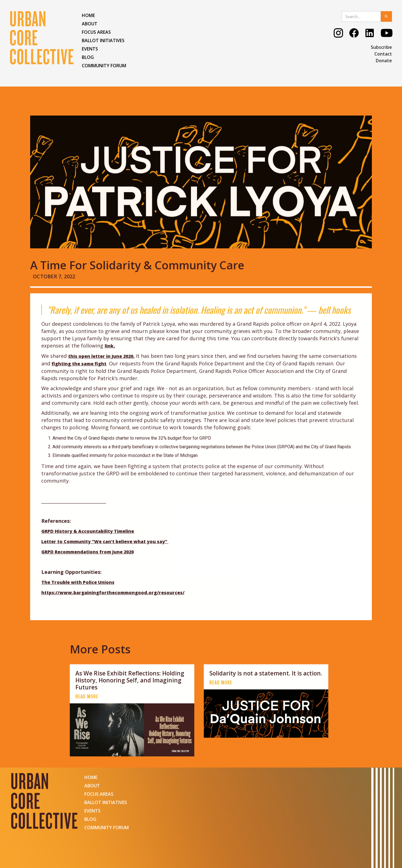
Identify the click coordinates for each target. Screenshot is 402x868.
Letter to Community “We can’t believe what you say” (105, 550)
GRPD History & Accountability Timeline (88, 540)
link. (110, 354)
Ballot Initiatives (103, 40)
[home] (42, 38)
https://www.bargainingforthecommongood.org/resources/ (113, 601)
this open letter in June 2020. (101, 365)
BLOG (88, 57)
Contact (383, 54)
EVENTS (90, 49)
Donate (384, 61)
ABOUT (90, 24)
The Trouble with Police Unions (78, 591)
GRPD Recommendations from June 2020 (88, 560)
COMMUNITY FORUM (104, 66)
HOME (88, 15)
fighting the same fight (79, 372)
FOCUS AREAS (96, 32)
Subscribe (381, 47)
